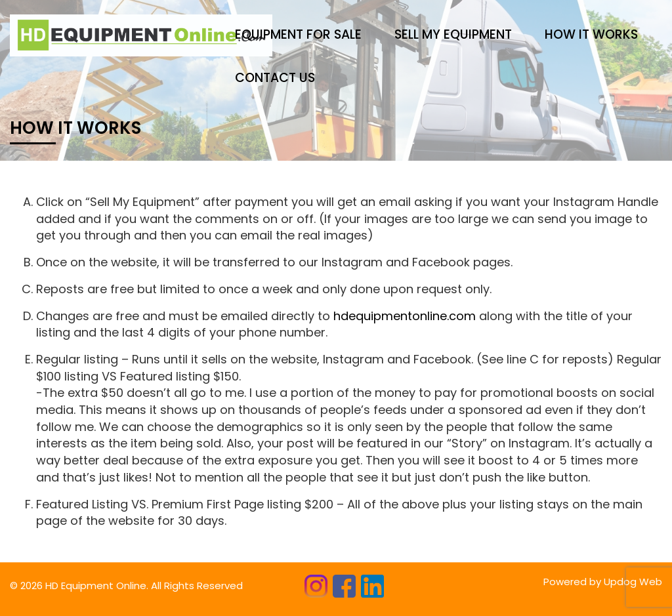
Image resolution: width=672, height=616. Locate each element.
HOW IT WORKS (591, 34)
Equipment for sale (298, 34)
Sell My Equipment (453, 34)
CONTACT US (275, 78)
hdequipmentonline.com (405, 316)
